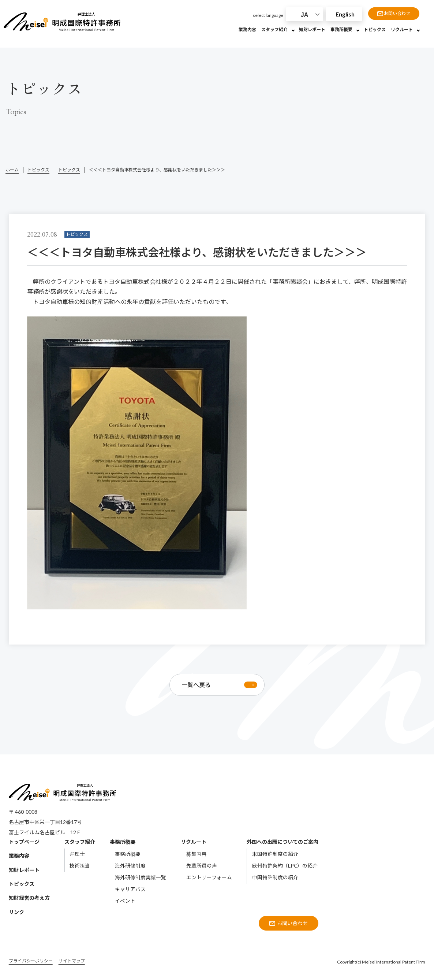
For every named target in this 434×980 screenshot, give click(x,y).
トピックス (38, 170)
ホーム (12, 170)
